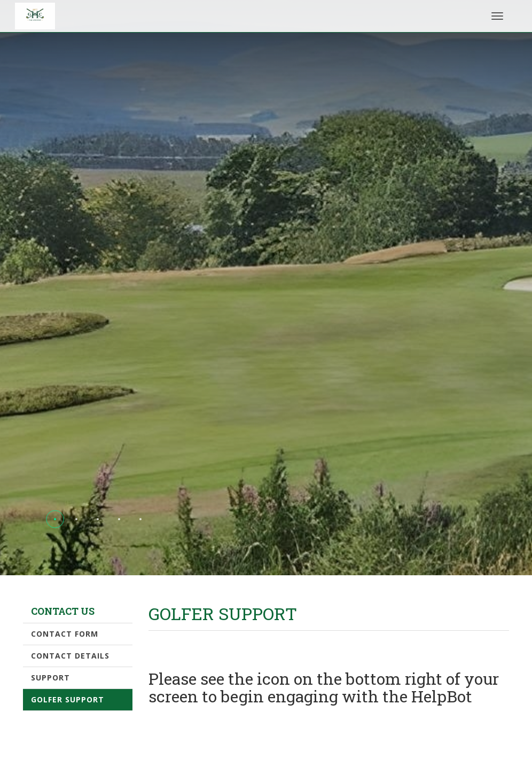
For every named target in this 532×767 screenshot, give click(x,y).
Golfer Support (68, 699)
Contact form (65, 634)
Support (50, 678)
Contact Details (70, 656)
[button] (55, 519)
